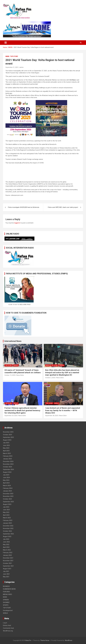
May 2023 (6, 512)
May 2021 (6, 577)
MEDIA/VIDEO (7, 594)
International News (13, 341)
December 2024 (8, 461)
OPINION (6, 600)
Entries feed (7, 625)
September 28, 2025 (52, 416)
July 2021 (6, 571)
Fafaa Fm (28, 640)
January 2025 (7, 459)
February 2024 (8, 488)
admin (22, 67)
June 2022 (6, 542)
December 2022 (8, 526)
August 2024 (7, 472)
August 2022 (7, 536)
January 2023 (7, 523)
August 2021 (7, 569)
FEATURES (6, 592)
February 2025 (8, 456)
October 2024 (7, 467)
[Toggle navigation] (6, 43)
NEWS (7, 56)
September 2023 (8, 502)
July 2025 (6, 443)
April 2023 (6, 515)
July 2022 (6, 539)
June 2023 (6, 510)
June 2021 (6, 574)
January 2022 (7, 555)
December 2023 (8, 494)
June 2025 (6, 445)
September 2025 (8, 437)
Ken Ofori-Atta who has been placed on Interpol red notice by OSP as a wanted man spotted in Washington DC (62, 372)
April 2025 (6, 451)
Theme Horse (45, 640)
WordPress (69, 640)
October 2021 (7, 563)
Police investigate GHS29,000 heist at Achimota (24, 207)
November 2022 (8, 528)
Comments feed (8, 628)
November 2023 (8, 496)
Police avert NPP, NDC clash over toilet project (63, 207)
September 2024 (8, 469)
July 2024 (6, 475)
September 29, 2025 (11, 416)
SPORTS (6, 605)
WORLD (16, 365)
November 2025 (8, 432)
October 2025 (7, 435)
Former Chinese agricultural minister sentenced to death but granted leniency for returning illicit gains (22, 410)
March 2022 (7, 550)
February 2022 (8, 553)
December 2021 (8, 558)
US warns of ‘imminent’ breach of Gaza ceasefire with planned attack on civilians (23, 371)
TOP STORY (14, 56)
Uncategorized (8, 610)
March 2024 (7, 486)
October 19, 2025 (10, 375)
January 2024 (7, 491)
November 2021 (8, 561)
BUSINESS (6, 586)
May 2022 (6, 545)
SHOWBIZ (6, 602)
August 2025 (7, 440)
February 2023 (8, 520)
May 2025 (6, 448)
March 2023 (7, 518)
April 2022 (6, 547)
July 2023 (6, 507)
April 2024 (6, 483)
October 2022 (7, 531)
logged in (17, 223)
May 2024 (6, 480)
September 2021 (8, 566)
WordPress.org (8, 631)
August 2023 (7, 504)
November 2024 (8, 464)
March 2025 (7, 453)
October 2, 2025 (50, 378)
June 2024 (6, 478)
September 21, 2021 (12, 67)
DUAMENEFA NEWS (9, 589)
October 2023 (7, 499)
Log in (5, 623)
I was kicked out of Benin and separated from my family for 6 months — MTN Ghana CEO (63, 410)
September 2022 (8, 534)
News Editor (20, 375)
